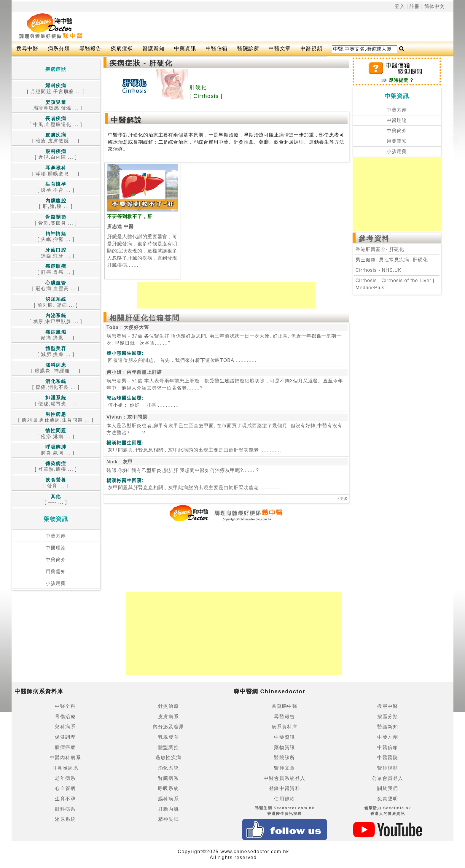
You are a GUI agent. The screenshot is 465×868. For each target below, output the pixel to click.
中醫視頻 (311, 49)
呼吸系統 (168, 788)
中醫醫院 (388, 757)
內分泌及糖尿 (168, 727)
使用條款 (284, 799)
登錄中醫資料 (285, 788)
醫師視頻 (388, 768)
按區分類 (388, 717)
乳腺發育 (168, 737)
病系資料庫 (285, 727)
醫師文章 (284, 768)
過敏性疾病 (168, 757)
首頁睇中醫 (285, 706)
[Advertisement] (257, 26)
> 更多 (342, 499)
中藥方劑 (56, 536)
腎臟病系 (168, 778)
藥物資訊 (284, 747)
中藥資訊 (185, 49)
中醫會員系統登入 (285, 778)
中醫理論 (56, 548)
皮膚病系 (168, 717)
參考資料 (374, 238)
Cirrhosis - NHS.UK (379, 270)
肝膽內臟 (168, 809)
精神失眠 (168, 819)
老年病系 (65, 778)
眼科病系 (65, 809)
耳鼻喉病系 (66, 768)
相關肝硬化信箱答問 (145, 318)
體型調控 (168, 747)
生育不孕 (65, 799)
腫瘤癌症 (65, 747)
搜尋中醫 (27, 49)
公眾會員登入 (388, 778)
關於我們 (388, 788)
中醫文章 (280, 49)
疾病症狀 (122, 49)
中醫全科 (65, 706)
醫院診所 (248, 49)
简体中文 (434, 6)
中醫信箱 (217, 49)
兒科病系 (65, 727)
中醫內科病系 (66, 757)
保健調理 (65, 737)
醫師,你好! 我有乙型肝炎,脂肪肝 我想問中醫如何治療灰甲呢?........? (183, 470)
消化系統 (168, 768)
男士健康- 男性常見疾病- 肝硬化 (392, 260)
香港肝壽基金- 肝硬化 (380, 249)
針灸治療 (168, 706)
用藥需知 (56, 571)
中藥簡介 (56, 560)
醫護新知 (154, 49)
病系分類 (59, 49)
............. (181, 360)
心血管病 (65, 788)
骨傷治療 (65, 717)
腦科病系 (168, 799)
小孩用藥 (56, 583)
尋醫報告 (90, 49)
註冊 (415, 6)
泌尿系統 (65, 819)
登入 (400, 6)
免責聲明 (388, 799)
